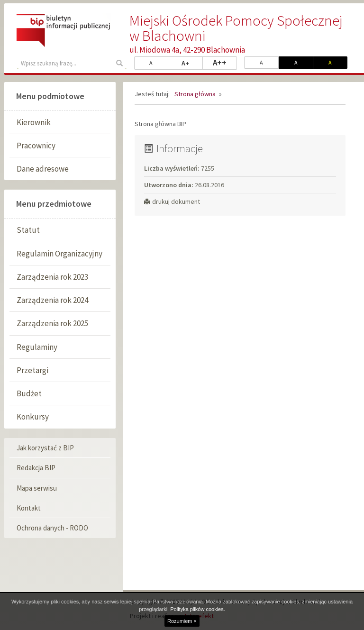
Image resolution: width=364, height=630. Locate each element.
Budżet (29, 393)
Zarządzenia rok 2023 (52, 277)
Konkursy (33, 417)
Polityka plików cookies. (198, 609)
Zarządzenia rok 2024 (52, 300)
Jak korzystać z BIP (45, 448)
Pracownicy (36, 146)
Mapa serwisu (37, 488)
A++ (225, 62)
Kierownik (34, 122)
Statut (28, 230)
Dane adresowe (43, 169)
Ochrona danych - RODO (52, 528)
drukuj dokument (172, 201)
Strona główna (195, 94)
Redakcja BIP (36, 468)
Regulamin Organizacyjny (59, 254)
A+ (192, 63)
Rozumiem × (182, 621)
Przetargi (32, 370)
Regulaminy (37, 347)
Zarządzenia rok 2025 (52, 323)
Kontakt (29, 508)
